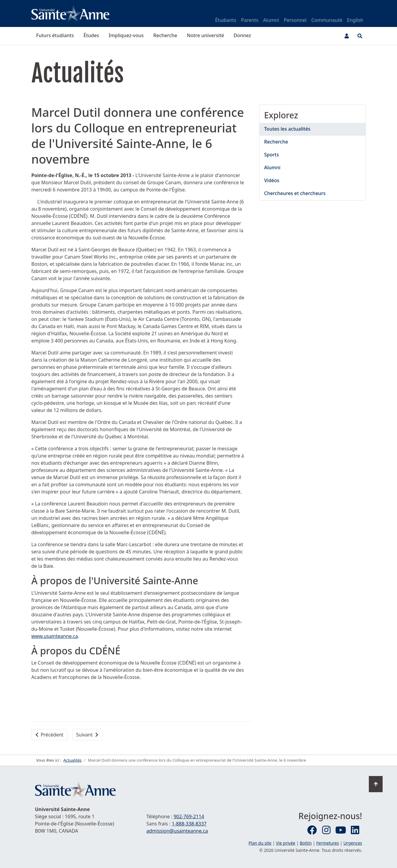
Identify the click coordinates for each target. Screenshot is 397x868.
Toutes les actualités (287, 129)
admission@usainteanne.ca (177, 831)
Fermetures (327, 843)
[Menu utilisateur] (347, 36)
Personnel (295, 20)
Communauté (327, 20)
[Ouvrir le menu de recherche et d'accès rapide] (360, 36)
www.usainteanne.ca (55, 636)
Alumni (271, 20)
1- (189, 824)
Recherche (165, 35)
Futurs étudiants (55, 35)
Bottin (306, 843)
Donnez (242, 35)
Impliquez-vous (126, 35)
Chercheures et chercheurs (295, 193)
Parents (250, 20)
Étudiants (226, 20)
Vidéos (272, 180)
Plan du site (260, 843)
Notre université (206, 35)
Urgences (353, 843)
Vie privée (286, 843)
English (355, 20)
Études (91, 35)
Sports (272, 155)
